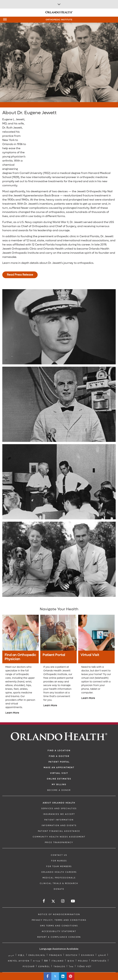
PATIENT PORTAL (59, 762)
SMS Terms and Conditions (59, 926)
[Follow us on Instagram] (63, 901)
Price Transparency (59, 842)
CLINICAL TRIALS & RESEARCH (59, 883)
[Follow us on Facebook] (44, 901)
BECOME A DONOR (59, 790)
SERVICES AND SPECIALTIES (59, 809)
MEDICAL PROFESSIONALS (59, 878)
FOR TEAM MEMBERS (59, 866)
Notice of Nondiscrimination (59, 914)
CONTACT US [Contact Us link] (59, 855)
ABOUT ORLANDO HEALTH (59, 803)
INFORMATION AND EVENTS (59, 825)
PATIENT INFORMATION (59, 820)
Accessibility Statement (59, 931)
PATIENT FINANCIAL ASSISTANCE (59, 831)
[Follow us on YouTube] (73, 901)
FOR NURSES (59, 861)
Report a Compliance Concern (59, 937)
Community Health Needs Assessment (59, 837)
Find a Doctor (59, 756)
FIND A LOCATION (59, 751)
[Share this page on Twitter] (55, 976)
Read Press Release (20, 275)
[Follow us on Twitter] (53, 902)
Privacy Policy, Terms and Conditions (59, 920)
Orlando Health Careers (59, 872)
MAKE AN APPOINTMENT (59, 768)
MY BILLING (59, 785)
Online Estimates (59, 779)
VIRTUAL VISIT (59, 773)
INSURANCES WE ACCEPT (59, 814)
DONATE (59, 889)
